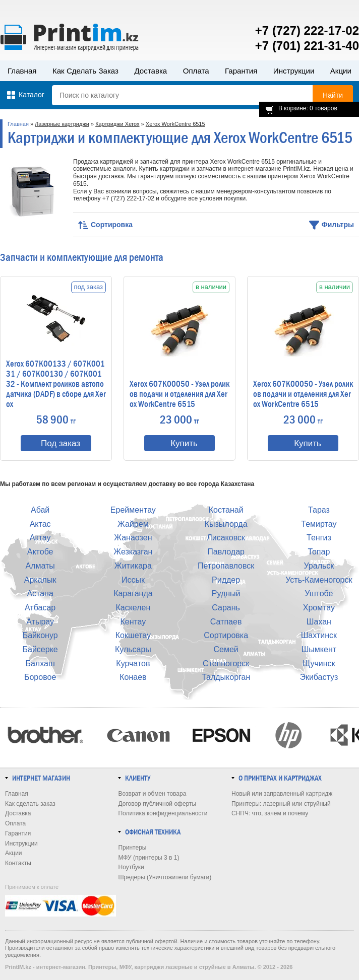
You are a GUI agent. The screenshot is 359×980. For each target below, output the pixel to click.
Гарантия (241, 71)
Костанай (226, 510)
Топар (319, 552)
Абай (40, 510)
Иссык (133, 580)
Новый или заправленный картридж (282, 794)
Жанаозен (133, 538)
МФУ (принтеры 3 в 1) (148, 858)
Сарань (226, 608)
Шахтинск (319, 635)
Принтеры (132, 848)
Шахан (319, 622)
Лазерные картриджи (62, 124)
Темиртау (319, 524)
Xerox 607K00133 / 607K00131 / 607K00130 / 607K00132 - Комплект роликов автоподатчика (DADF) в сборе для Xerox (56, 384)
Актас (40, 524)
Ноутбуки (131, 867)
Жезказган (133, 552)
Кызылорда (226, 524)
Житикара (133, 566)
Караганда (133, 593)
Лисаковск (226, 538)
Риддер (226, 580)
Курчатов (133, 663)
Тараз (319, 510)
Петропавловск (226, 566)
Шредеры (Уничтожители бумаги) (165, 877)
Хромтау (319, 608)
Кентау (133, 622)
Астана (40, 593)
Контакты (18, 863)
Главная (22, 71)
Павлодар (226, 552)
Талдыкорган (226, 677)
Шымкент (319, 649)
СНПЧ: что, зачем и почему (270, 813)
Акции (341, 71)
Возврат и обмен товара (152, 794)
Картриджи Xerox (117, 124)
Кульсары (133, 649)
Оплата (196, 71)
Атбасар (40, 608)
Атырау (40, 622)
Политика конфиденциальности (163, 813)
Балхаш (40, 663)
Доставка (151, 71)
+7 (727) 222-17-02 (307, 30)
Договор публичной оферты (157, 804)
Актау (40, 538)
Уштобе (319, 593)
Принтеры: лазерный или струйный (281, 804)
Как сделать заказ (85, 71)
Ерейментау (133, 510)
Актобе (40, 552)
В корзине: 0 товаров (308, 108)
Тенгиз (319, 538)
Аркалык (40, 580)
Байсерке (40, 649)
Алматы (40, 566)
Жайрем (133, 524)
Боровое (40, 677)
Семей (226, 649)
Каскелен (133, 608)
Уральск (319, 566)
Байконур (40, 635)
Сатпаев (226, 622)
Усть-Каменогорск (319, 580)
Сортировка (226, 635)
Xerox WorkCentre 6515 (175, 124)
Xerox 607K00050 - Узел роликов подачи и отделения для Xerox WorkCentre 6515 (179, 394)
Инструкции (294, 71)
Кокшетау (133, 635)
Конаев (133, 677)
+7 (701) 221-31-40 (307, 46)
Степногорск (226, 663)
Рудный (226, 593)
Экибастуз (319, 677)
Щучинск (319, 663)
